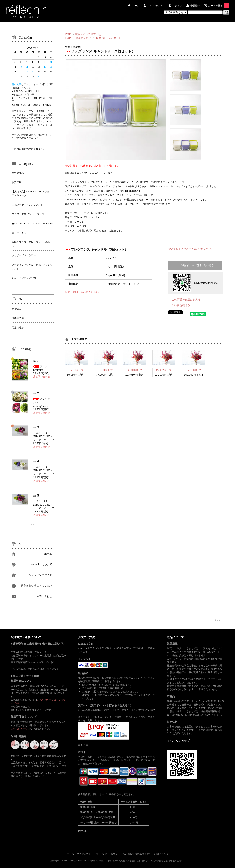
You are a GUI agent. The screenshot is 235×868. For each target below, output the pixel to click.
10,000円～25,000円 (108, 38)
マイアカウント (156, 6)
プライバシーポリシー (108, 854)
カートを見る (219, 6)
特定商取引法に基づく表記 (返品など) (190, 249)
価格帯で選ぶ (83, 38)
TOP (68, 34)
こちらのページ (19, 729)
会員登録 (195, 6)
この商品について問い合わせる (196, 265)
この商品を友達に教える (186, 300)
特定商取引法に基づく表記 (137, 854)
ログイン (177, 6)
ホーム (70, 854)
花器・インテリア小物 (88, 34)
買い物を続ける (181, 305)
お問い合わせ (161, 854)
